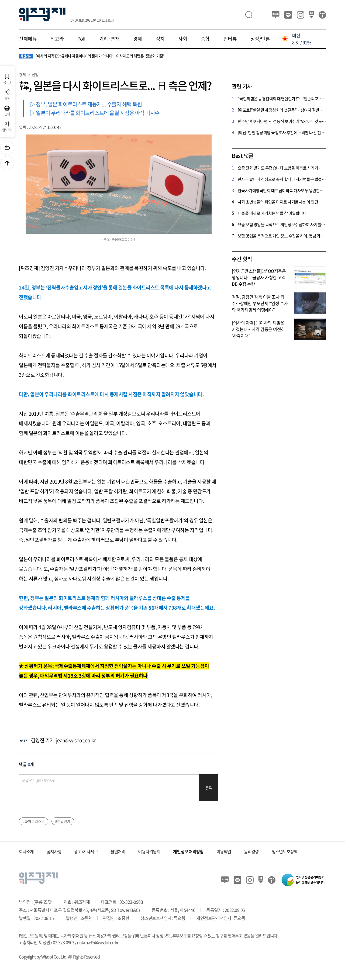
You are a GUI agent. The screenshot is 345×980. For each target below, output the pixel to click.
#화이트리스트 (34, 821)
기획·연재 (109, 39)
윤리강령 (251, 851)
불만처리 (118, 851)
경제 (138, 39)
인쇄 (7, 111)
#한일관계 (63, 821)
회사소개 (26, 851)
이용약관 (224, 851)
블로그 (276, 15)
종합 (205, 39)
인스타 (301, 15)
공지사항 (54, 851)
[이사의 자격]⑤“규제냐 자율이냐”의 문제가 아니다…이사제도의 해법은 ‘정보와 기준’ (92, 56)
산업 (35, 74)
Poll (81, 39)
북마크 (7, 79)
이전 (7, 148)
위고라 (57, 39)
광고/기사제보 (86, 851)
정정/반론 (260, 39)
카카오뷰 (288, 15)
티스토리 (322, 15)
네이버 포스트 (311, 15)
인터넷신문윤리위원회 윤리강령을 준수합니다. (303, 880)
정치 (160, 39)
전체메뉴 (28, 39)
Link (7, 95)
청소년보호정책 (285, 851)
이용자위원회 (149, 851)
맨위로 (7, 163)
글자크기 (7, 127)
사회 (183, 39)
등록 (209, 788)
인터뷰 (230, 39)
